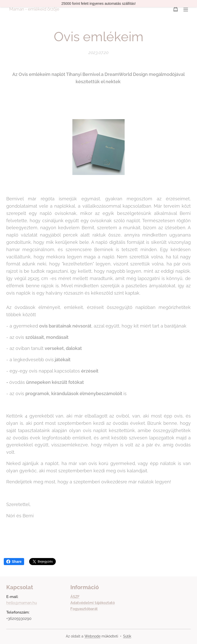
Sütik (127, 636)
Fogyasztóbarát (84, 609)
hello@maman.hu (22, 603)
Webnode (92, 636)
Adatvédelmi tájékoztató (93, 603)
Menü (186, 10)
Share (14, 562)
